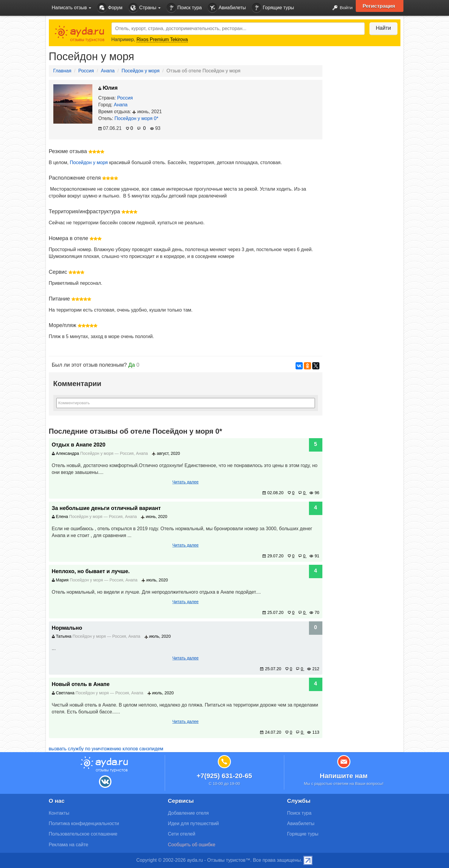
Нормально (67, 628)
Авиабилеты (227, 8)
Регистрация (380, 6)
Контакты (59, 813)
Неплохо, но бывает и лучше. (91, 571)
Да (132, 365)
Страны (145, 8)
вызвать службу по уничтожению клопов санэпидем (106, 749)
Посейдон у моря (140, 71)
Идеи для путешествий (194, 823)
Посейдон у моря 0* (136, 118)
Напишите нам (344, 776)
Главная (62, 71)
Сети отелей (182, 834)
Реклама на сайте (69, 845)
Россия (86, 71)
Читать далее (185, 482)
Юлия (108, 88)
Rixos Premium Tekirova (162, 39)
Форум (110, 8)
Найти (382, 28)
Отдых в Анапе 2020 (79, 445)
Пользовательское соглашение (83, 834)
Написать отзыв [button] (72, 8)
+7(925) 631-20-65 (224, 776)
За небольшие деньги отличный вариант (106, 508)
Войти (340, 8)
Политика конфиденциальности (84, 823)
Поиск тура (184, 8)
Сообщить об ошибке (192, 845)
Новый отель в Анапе (81, 684)
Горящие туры (273, 8)
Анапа (108, 71)
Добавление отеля (188, 813)
